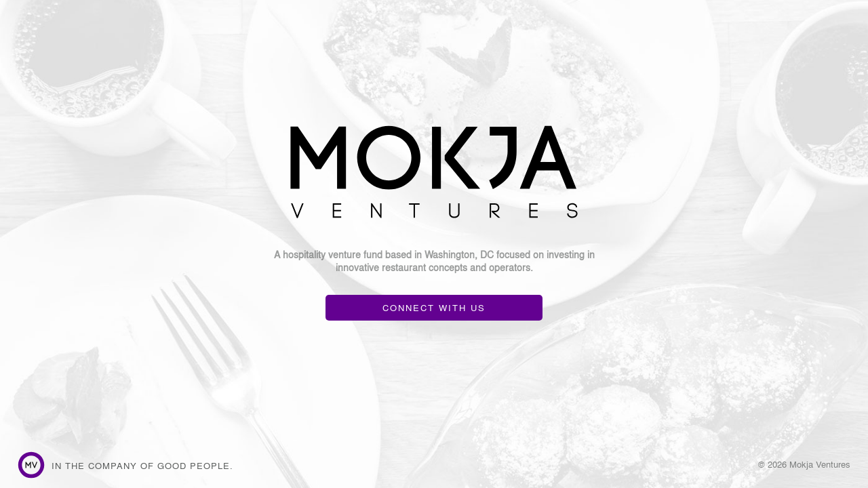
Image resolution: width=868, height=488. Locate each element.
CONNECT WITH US (434, 307)
